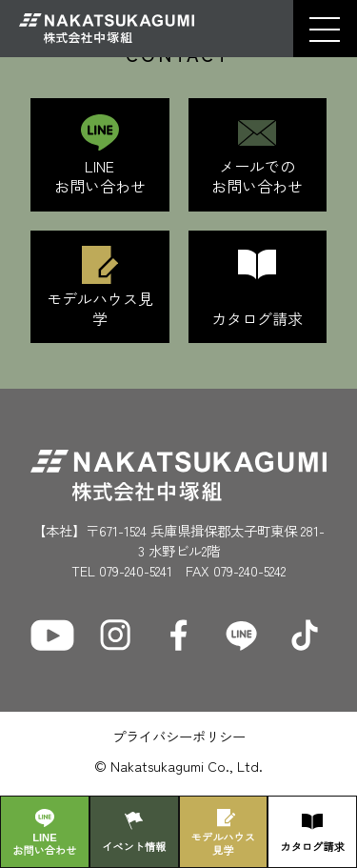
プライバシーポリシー (179, 736)
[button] (325, 29)
